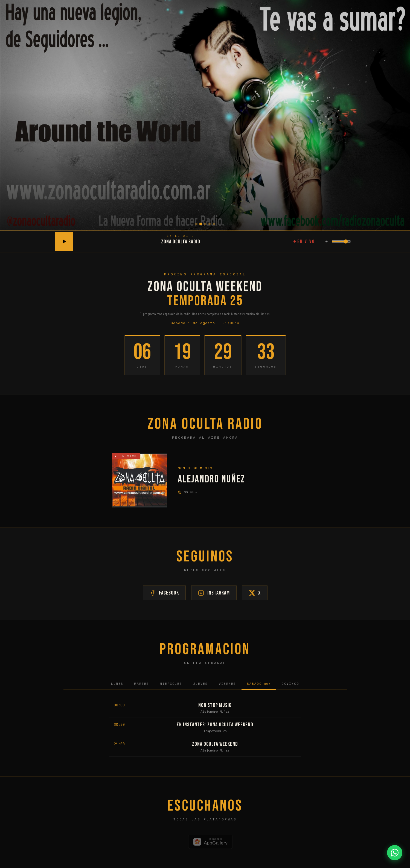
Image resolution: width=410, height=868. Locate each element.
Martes (142, 684)
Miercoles (171, 684)
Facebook (164, 593)
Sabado (259, 684)
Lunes (117, 684)
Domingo (290, 684)
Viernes (227, 684)
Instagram (214, 593)
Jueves (200, 684)
